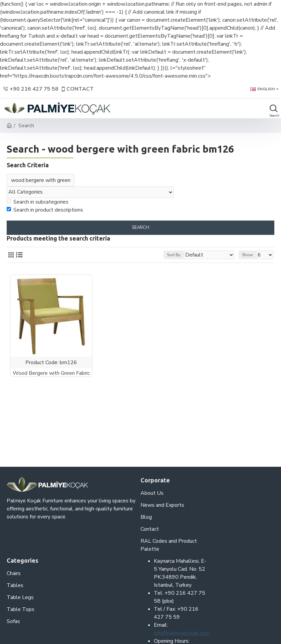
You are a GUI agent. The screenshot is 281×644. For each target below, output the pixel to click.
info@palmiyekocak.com (182, 633)
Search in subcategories (38, 202)
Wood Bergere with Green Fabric (51, 373)
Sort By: (174, 255)
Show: (248, 255)
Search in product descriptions (45, 210)
